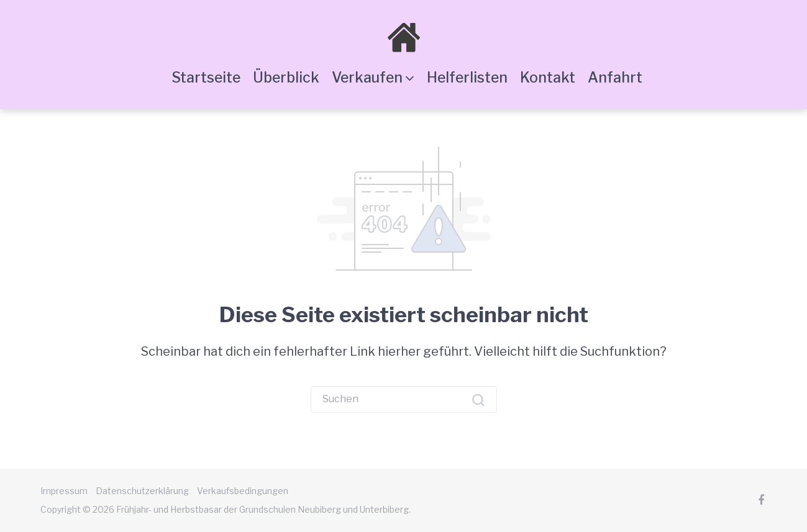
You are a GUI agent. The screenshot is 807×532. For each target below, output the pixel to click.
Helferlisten (467, 78)
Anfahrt (615, 78)
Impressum (64, 491)
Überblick (286, 78)
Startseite (206, 78)
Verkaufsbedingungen (243, 491)
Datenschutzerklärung (142, 491)
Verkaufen (367, 78)
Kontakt (548, 78)
